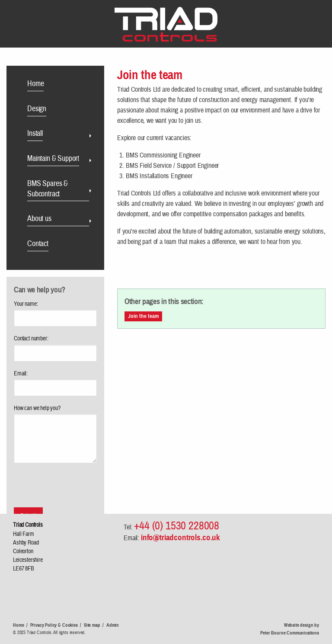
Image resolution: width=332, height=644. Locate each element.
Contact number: (31, 339)
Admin (113, 625)
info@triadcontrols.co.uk (180, 537)
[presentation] (53, 480)
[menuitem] (59, 85)
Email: (21, 374)
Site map (92, 625)
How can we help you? (37, 408)
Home (18, 625)
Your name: (26, 304)
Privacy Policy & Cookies (54, 625)
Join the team (143, 316)
